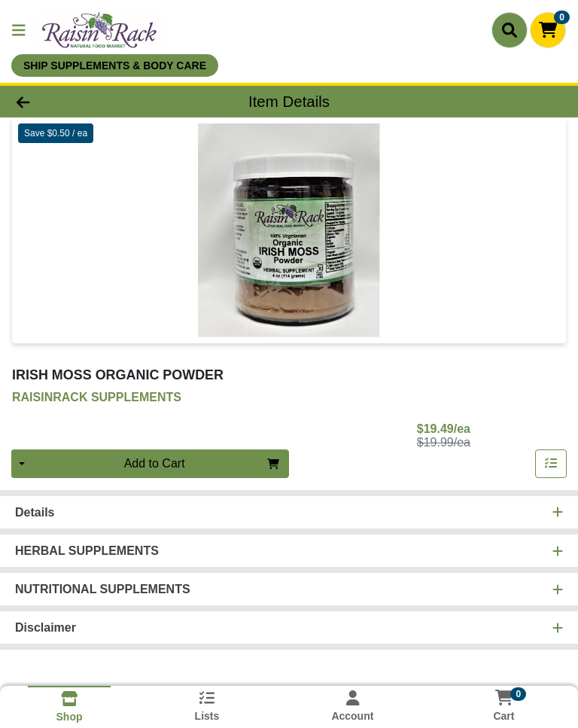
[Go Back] (81, 102)
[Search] (510, 30)
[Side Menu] (19, 30)
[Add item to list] (551, 464)
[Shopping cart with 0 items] (548, 30)
